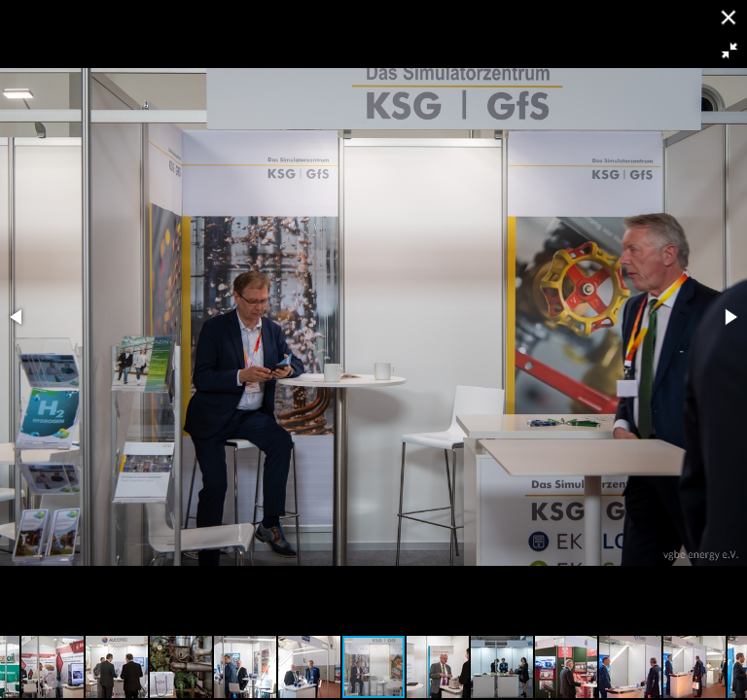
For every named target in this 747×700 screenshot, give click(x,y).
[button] (729, 51)
